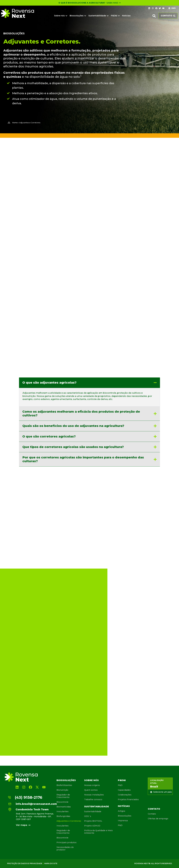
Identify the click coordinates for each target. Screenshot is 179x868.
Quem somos (91, 790)
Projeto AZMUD (92, 826)
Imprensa (123, 821)
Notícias (124, 806)
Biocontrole (62, 802)
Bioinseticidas (64, 807)
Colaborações (125, 795)
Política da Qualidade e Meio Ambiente (98, 832)
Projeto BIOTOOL (93, 821)
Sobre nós (91, 780)
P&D (120, 785)
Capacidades (124, 790)
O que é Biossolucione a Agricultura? (82, 3)
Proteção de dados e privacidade (25, 863)
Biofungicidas (63, 816)
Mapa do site (51, 863)
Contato (154, 809)
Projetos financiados (128, 799)
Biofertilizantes (64, 785)
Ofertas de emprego (158, 819)
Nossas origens (92, 785)
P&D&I (122, 780)
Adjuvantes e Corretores (69, 821)
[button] (154, 16)
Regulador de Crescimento (63, 796)
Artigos (122, 811)
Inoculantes (63, 811)
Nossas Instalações (94, 795)
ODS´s (88, 816)
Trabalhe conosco (93, 799)
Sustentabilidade (97, 807)
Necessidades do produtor (65, 848)
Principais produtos (66, 842)
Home (15, 123)
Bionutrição (62, 790)
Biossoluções (14, 34)
